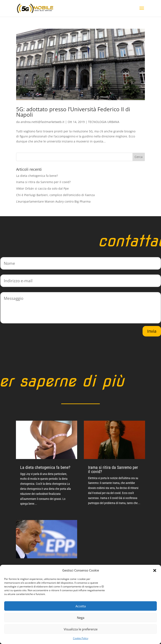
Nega (81, 618)
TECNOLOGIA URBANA (104, 122)
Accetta (81, 606)
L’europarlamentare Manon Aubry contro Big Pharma (53, 201)
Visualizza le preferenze (81, 629)
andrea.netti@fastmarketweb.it (42, 122)
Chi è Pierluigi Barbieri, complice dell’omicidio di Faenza (55, 195)
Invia (152, 331)
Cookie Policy (81, 638)
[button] (155, 570)
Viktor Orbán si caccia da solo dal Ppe (42, 188)
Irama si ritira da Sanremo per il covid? (43, 182)
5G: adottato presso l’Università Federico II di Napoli (73, 112)
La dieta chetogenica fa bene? (37, 176)
